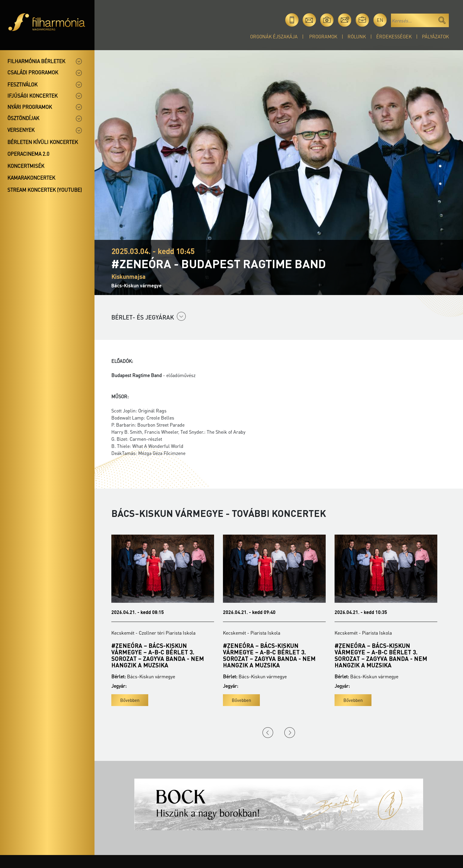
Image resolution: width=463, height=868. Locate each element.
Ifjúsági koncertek (32, 96)
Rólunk (357, 36)
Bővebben (130, 700)
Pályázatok (435, 36)
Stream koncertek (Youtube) (45, 190)
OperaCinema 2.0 (28, 154)
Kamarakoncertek (31, 178)
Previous (268, 733)
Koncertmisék (26, 166)
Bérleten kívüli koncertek (43, 142)
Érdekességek (394, 36)
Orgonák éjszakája (274, 36)
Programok (323, 36)
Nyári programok (30, 107)
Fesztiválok (22, 84)
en (380, 20)
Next (290, 733)
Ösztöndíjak (23, 118)
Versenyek (21, 130)
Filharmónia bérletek (36, 61)
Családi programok (33, 72)
